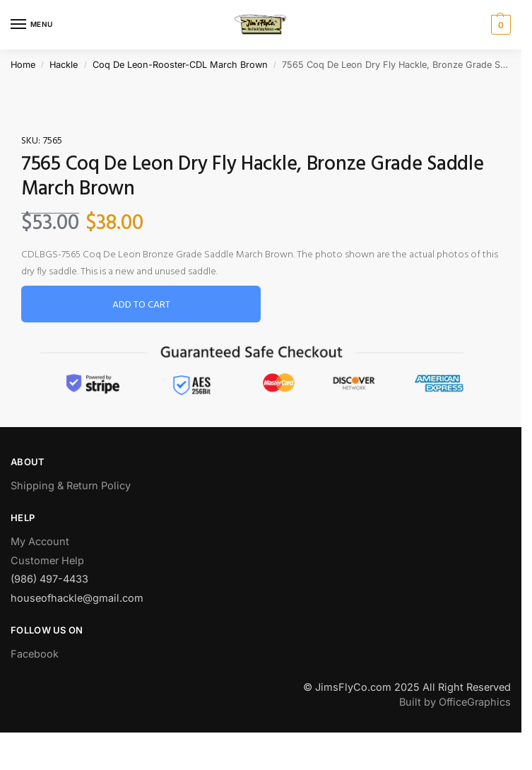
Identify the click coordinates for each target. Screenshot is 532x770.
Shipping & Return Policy (71, 485)
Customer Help (47, 560)
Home (23, 65)
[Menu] (32, 25)
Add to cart (141, 305)
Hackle (64, 65)
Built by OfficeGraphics (455, 702)
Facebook (35, 654)
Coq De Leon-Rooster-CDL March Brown (180, 65)
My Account (40, 541)
